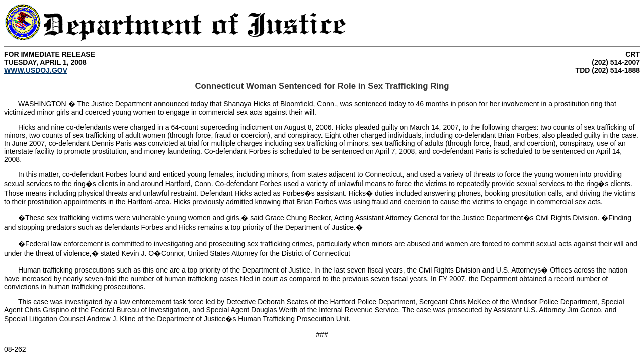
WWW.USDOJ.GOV (36, 70)
